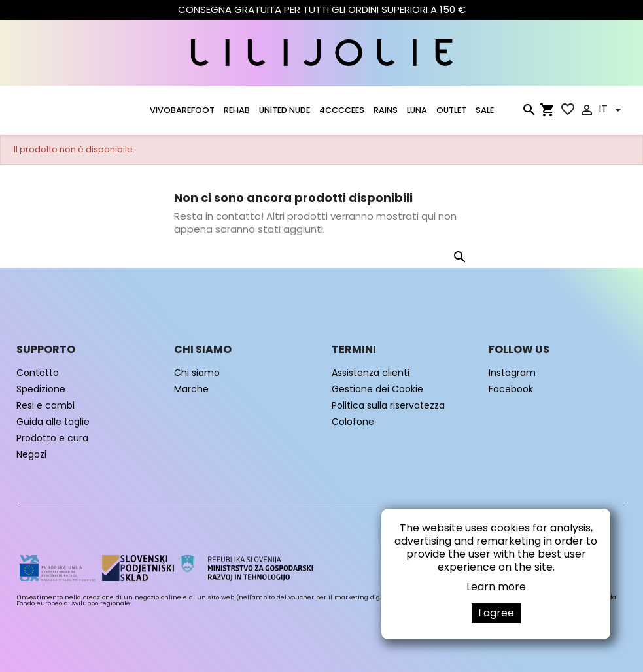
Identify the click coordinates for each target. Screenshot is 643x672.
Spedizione (41, 389)
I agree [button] (496, 613)
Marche (191, 389)
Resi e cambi (45, 405)
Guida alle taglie (53, 422)
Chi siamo (197, 373)
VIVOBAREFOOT (182, 110)
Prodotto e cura (52, 438)
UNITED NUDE (285, 110)
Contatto (38, 373)
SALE (485, 110)
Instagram (512, 373)
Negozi (31, 454)
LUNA (417, 110)
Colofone (353, 422)
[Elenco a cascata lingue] (612, 110)
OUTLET (451, 110)
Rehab (237, 110)
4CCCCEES (342, 110)
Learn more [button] (496, 587)
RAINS (386, 110)
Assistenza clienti (371, 373)
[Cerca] (529, 112)
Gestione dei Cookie (377, 389)
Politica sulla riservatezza (388, 405)
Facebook (511, 389)
